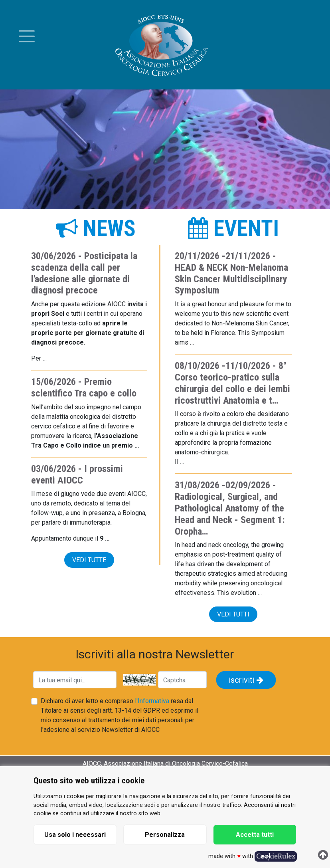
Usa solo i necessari (75, 835)
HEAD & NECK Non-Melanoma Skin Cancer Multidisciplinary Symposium (231, 279)
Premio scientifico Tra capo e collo (84, 387)
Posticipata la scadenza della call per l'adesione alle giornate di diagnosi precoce (84, 273)
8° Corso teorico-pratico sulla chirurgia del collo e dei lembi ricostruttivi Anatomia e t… (232, 383)
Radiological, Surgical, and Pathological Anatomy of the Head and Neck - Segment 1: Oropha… (230, 514)
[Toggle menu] (27, 36)
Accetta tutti (255, 835)
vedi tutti (233, 614)
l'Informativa (152, 701)
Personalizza (165, 835)
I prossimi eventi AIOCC (77, 475)
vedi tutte (89, 560)
